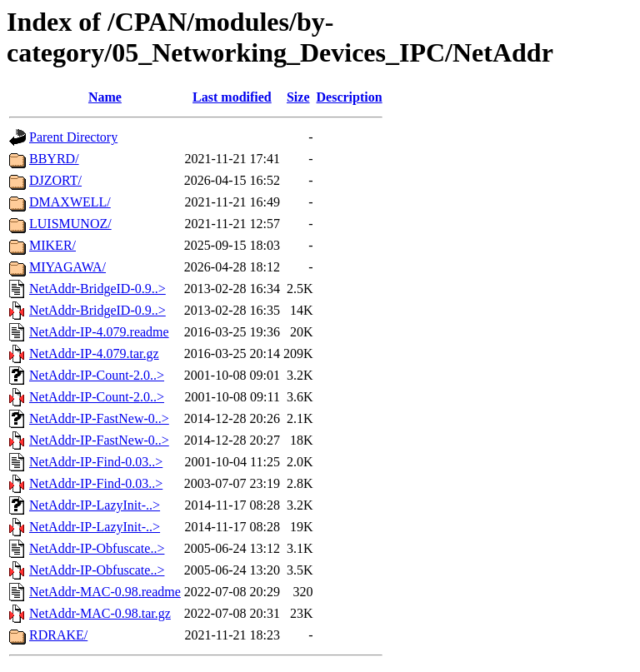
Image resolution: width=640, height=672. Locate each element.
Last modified (232, 97)
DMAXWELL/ (70, 202)
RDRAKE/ (58, 635)
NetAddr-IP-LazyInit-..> (95, 505)
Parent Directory (73, 137)
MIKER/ (52, 245)
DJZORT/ (55, 180)
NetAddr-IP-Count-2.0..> (97, 375)
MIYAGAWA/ (67, 267)
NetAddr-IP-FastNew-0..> (99, 418)
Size (298, 97)
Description (350, 97)
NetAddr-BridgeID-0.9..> (97, 289)
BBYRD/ (54, 159)
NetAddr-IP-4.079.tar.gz (94, 353)
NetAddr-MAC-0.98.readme (105, 592)
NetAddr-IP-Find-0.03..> (96, 462)
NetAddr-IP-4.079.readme (99, 332)
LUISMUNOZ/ (70, 224)
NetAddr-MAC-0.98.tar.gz (100, 613)
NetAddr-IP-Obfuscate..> (97, 548)
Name (105, 97)
